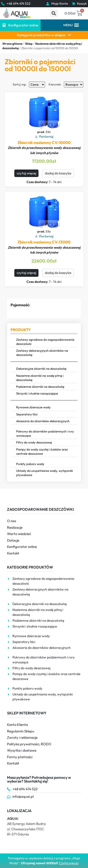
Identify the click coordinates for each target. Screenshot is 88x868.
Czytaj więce (68, 863)
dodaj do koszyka (58, 173)
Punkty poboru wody (30, 464)
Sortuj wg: (20, 84)
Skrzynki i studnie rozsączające (37, 393)
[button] (54, 13)
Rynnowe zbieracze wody (33, 407)
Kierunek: (55, 84)
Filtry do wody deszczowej (34, 442)
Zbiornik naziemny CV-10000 (44, 142)
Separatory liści (27, 414)
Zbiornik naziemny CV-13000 (44, 242)
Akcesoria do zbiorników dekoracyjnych (43, 421)
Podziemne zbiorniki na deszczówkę (40, 387)
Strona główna (12, 44)
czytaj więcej (26, 173)
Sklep (29, 44)
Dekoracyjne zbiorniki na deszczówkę (41, 369)
